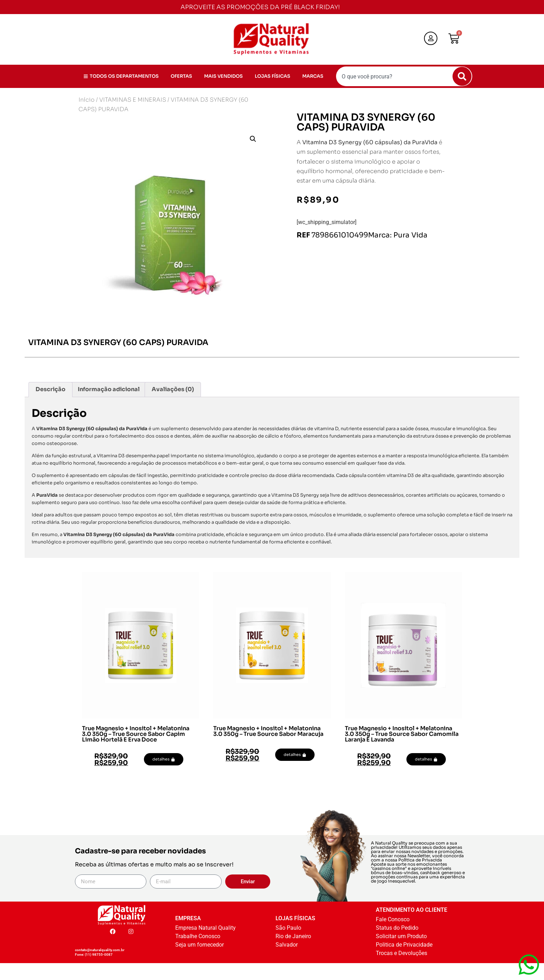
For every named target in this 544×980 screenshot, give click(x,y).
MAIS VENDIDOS (223, 76)
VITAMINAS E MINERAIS (133, 100)
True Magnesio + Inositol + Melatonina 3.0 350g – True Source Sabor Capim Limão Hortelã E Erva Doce (136, 734)
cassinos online (389, 868)
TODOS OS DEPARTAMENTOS (121, 76)
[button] (253, 139)
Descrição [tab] (50, 389)
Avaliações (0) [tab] (173, 389)
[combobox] (404, 76)
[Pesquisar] (462, 76)
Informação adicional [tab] (109, 389)
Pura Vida (410, 235)
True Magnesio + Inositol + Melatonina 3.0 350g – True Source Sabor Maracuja (268, 731)
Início (87, 100)
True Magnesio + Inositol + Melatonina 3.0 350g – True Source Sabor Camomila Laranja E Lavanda (402, 734)
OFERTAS (181, 76)
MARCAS (313, 76)
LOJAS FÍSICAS (273, 76)
